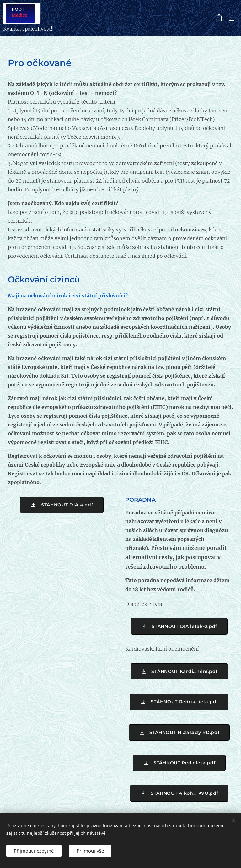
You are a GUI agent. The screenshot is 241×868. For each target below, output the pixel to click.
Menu (232, 18)
